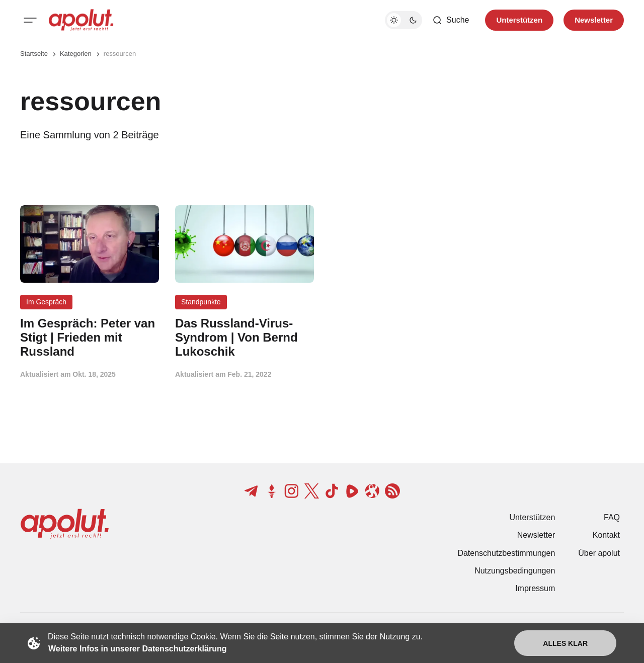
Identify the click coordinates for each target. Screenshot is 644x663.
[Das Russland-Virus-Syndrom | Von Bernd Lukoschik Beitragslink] (245, 337)
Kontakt (606, 535)
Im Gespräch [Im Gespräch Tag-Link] (46, 302)
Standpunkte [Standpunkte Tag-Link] (201, 302)
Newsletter (536, 535)
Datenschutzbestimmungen (506, 553)
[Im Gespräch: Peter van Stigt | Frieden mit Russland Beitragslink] (90, 337)
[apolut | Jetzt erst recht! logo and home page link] (81, 20)
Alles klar (565, 643)
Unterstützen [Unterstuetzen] (519, 20)
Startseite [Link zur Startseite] (34, 54)
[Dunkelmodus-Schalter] (404, 20)
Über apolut (599, 553)
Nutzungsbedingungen (515, 571)
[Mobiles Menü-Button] (30, 20)
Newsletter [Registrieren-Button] (594, 20)
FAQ (612, 517)
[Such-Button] (451, 20)
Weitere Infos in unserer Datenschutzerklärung (137, 649)
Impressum (535, 588)
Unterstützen (533, 517)
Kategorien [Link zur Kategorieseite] (76, 54)
